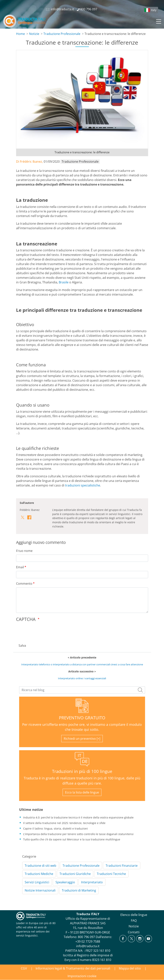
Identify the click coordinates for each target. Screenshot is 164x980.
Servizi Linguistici (37, 882)
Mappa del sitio (130, 968)
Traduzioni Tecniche (111, 874)
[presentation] (45, 631)
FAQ (134, 921)
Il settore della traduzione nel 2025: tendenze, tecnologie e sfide (64, 823)
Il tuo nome (24, 551)
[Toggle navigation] (158, 21)
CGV (24, 968)
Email (20, 567)
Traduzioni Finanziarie (122, 866)
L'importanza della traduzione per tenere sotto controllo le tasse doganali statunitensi (78, 834)
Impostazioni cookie (82, 976)
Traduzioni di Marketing (79, 890)
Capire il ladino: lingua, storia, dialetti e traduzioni (55, 828)
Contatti (134, 932)
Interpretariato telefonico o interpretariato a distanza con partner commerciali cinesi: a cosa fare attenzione (82, 664)
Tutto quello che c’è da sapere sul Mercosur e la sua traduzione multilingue (72, 839)
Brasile (64, 282)
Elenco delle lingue (134, 915)
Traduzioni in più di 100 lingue (82, 771)
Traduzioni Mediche (39, 874)
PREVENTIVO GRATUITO (82, 718)
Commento (24, 584)
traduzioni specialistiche (83, 485)
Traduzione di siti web (40, 866)
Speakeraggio (65, 882)
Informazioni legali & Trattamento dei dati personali (73, 968)
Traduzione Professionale (62, 34)
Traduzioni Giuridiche (75, 874)
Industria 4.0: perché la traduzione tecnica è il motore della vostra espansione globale (78, 817)
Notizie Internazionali (40, 890)
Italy (154, 10)
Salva (22, 646)
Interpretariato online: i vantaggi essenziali (82, 678)
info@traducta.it (88, 946)
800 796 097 (86, 937)
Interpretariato (92, 882)
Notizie (34, 34)
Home (20, 34)
